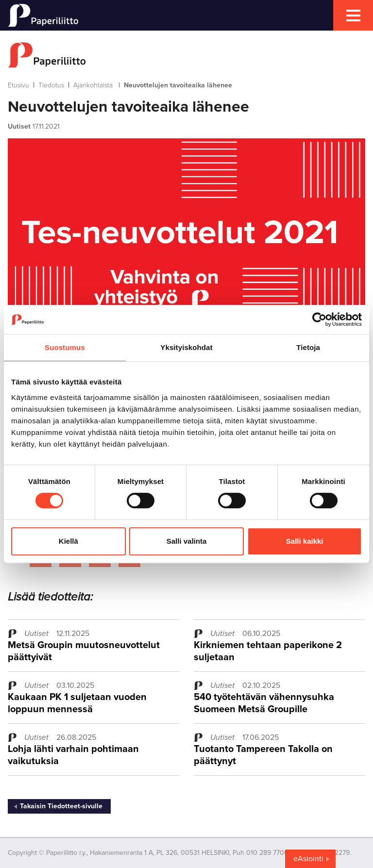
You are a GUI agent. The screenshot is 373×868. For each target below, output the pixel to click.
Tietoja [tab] (308, 347)
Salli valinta (187, 541)
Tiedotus (51, 85)
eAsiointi (308, 859)
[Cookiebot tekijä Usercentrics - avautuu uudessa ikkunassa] (319, 319)
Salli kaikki (305, 541)
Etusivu (18, 85)
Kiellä (68, 541)
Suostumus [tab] (65, 347)
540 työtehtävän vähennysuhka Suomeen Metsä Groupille (264, 703)
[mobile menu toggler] (353, 15)
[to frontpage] (186, 55)
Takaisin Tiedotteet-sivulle (61, 806)
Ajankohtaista (93, 85)
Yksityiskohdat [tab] (186, 347)
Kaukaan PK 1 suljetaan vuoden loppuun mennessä (77, 703)
